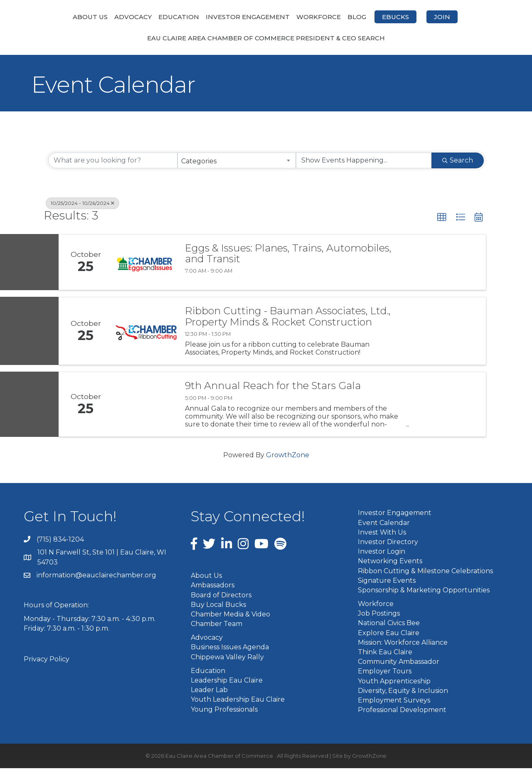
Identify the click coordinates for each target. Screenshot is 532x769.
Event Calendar (384, 523)
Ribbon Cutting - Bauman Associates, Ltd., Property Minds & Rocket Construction (288, 317)
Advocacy (89, 17)
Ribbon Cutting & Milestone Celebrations (425, 571)
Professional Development (402, 711)
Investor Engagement (204, 17)
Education (135, 17)
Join (486, 17)
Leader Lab (209, 691)
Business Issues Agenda (230, 648)
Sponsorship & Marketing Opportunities (424, 590)
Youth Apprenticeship (394, 682)
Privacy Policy (47, 659)
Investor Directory (388, 542)
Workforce (363, 17)
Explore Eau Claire (389, 633)
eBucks (440, 17)
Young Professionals (224, 710)
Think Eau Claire (385, 653)
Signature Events (387, 581)
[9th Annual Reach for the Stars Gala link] (145, 405)
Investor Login (382, 552)
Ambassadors (213, 586)
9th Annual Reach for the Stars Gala (273, 387)
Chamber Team (217, 625)
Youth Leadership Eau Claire (238, 700)
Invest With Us (382, 533)
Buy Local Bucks (218, 605)
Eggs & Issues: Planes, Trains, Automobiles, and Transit (288, 254)
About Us (46, 17)
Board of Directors (221, 595)
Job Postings (379, 614)
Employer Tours (385, 672)
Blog (401, 17)
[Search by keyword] (113, 161)
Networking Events (390, 562)
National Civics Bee (389, 624)
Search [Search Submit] (458, 161)
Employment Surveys (394, 701)
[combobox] (237, 161)
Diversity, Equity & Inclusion (403, 691)
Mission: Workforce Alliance (403, 643)
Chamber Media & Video (230, 615)
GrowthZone (288, 456)
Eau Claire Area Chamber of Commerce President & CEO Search (266, 39)
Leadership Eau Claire (227, 681)
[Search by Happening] (364, 161)
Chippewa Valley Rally (227, 657)
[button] (442, 218)
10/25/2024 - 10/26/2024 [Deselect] (83, 204)
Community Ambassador (399, 662)
